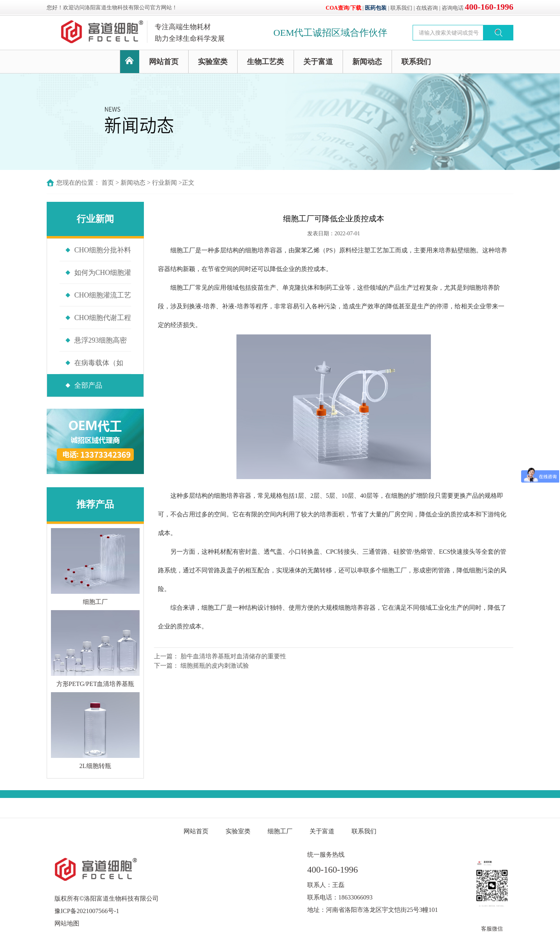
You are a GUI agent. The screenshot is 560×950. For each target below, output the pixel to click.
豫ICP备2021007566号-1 (87, 911)
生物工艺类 (265, 62)
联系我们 (401, 8)
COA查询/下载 (344, 8)
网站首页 (164, 62)
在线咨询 (427, 8)
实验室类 (213, 62)
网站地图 (67, 923)
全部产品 (88, 385)
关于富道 (318, 62)
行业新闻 (164, 183)
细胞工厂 (183, 250)
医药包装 (376, 8)
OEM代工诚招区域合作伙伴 (330, 33)
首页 (108, 183)
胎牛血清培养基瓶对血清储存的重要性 (233, 656)
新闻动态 (367, 62)
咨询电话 (478, 8)
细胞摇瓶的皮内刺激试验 (215, 666)
